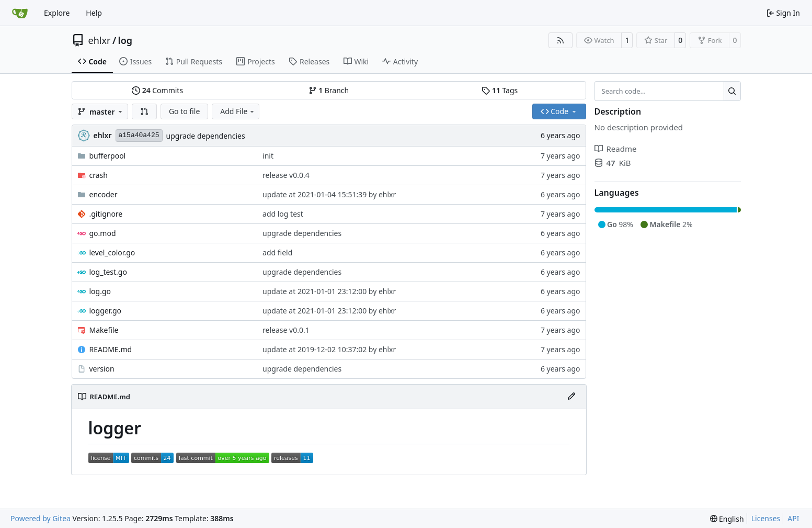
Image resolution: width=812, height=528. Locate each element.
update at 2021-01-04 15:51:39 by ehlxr (329, 194)
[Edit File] (571, 397)
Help (94, 13)
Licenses (766, 518)
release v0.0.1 (286, 330)
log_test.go (108, 272)
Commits (157, 90)
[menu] (727, 519)
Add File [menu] (238, 111)
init (268, 156)
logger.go (106, 311)
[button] (144, 111)
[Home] (20, 13)
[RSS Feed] (561, 40)
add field (277, 252)
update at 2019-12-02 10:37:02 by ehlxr (329, 349)
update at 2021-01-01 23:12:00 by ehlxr (329, 291)
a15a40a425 (139, 135)
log (125, 40)
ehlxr (100, 40)
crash (99, 175)
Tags (500, 90)
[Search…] (732, 91)
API (793, 518)
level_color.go (112, 252)
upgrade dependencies (206, 136)
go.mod (103, 233)
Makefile (104, 330)
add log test (283, 214)
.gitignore (106, 214)
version (102, 369)
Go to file (184, 111)
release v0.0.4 (286, 175)
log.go (100, 291)
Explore (57, 13)
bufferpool (108, 156)
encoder (104, 194)
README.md (111, 349)
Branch (329, 90)
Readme (616, 149)
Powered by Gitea (41, 518)
